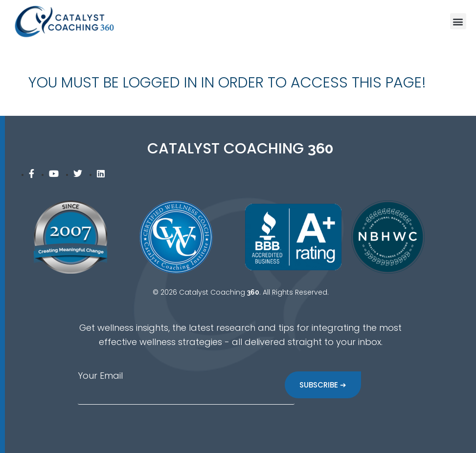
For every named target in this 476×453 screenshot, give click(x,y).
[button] (458, 21)
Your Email (100, 376)
